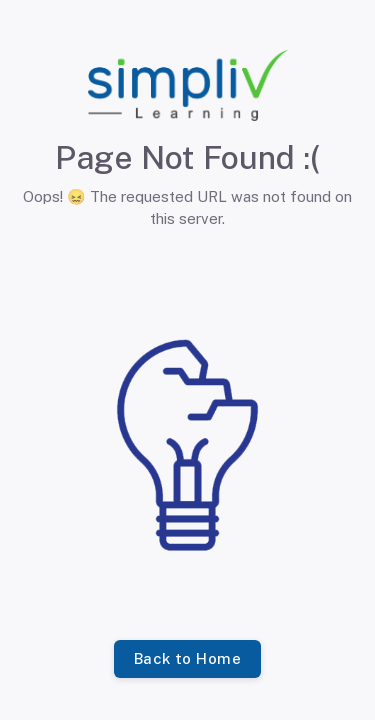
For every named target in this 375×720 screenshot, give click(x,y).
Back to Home (187, 659)
